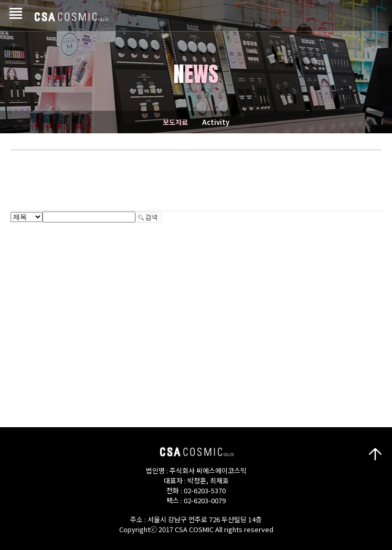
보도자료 (175, 122)
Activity (216, 122)
